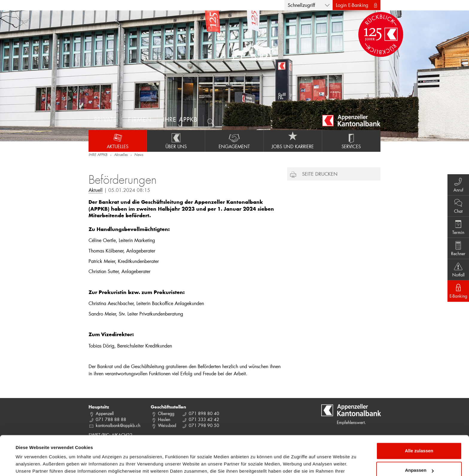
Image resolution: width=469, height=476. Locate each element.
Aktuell (96, 190)
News (139, 155)
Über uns (176, 141)
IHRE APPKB (98, 155)
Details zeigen (31, 464)
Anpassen (419, 440)
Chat (457, 205)
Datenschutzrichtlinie (126, 448)
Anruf (457, 183)
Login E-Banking (352, 5)
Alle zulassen (419, 420)
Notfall (457, 271)
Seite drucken (320, 174)
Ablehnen (419, 459)
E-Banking (457, 293)
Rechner (457, 249)
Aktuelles (118, 141)
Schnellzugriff (301, 5)
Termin (457, 227)
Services (351, 141)
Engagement (234, 141)
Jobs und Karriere (293, 141)
